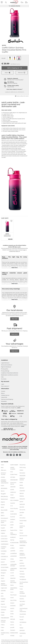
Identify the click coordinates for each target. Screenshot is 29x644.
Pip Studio (22, 473)
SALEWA (22, 507)
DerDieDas (4, 570)
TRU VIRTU (22, 601)
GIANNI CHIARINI (13, 468)
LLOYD (12, 576)
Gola (12, 472)
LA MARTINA (13, 553)
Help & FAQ (4, 397)
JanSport (13, 519)
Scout (21, 530)
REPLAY (22, 493)
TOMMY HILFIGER (22, 593)
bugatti (3, 528)
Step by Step (23, 558)
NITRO (12, 614)
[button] (22, 73)
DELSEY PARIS (5, 567)
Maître (12, 585)
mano (12, 592)
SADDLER (22, 504)
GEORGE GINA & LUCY (5, 634)
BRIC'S (3, 515)
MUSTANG (13, 606)
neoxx (12, 611)
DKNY (3, 578)
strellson (22, 563)
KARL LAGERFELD (13, 534)
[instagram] (18, 455)
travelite (22, 599)
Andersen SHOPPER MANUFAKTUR (5, 481)
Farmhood (4, 607)
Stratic (21, 560)
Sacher (21, 502)
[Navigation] (2, 2)
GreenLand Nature (13, 483)
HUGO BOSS (14, 514)
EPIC (2, 596)
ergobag (3, 599)
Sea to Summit (23, 536)
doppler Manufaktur (4, 584)
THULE (21, 586)
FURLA (3, 625)
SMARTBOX (23, 545)
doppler (3, 581)
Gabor (3, 627)
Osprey (12, 622)
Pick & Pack (23, 465)
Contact (3, 391)
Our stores (4, 379)
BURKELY (3, 531)
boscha (3, 505)
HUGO (12, 511)
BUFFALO (3, 525)
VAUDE (21, 620)
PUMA (21, 483)
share (7, 73)
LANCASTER (13, 556)
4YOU (2, 465)
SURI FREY (22, 566)
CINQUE (3, 554)
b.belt (2, 486)
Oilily (12, 617)
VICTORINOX (23, 622)
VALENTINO (23, 614)
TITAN (21, 589)
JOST (12, 528)
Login (3, 384)
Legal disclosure (5, 363)
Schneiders (22, 518)
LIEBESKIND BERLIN (14, 569)
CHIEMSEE (4, 551)
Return (3, 393)
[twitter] (11, 455)
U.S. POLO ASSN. (22, 605)
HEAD (12, 495)
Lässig (12, 559)
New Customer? (5, 386)
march (12, 597)
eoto (2, 593)
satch (4, 45)
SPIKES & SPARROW (22, 554)
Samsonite (22, 510)
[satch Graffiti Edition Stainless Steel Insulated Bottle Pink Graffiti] (7, 226)
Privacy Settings (5, 371)
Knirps (12, 545)
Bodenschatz (4, 499)
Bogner (3, 502)
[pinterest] (21, 455)
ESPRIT (3, 601)
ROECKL (22, 496)
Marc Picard (13, 595)
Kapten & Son (14, 530)
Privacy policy (5, 369)
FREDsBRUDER (5, 618)
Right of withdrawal (6, 367)
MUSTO (12, 608)
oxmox (12, 625)
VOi (21, 625)
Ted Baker (22, 577)
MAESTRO (13, 578)
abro (2, 467)
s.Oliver (21, 551)
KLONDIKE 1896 (14, 543)
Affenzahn (4, 470)
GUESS (12, 489)
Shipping (18, 64)
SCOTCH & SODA (22, 527)
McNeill (12, 603)
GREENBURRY (14, 480)
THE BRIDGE (23, 579)
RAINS (21, 485)
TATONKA (22, 574)
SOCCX (21, 548)
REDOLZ (22, 488)
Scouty (21, 533)
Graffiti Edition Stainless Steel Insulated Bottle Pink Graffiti (7, 235)
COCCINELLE (4, 556)
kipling (12, 540)
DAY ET (3, 562)
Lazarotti (13, 562)
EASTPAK (3, 591)
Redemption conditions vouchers (10, 375)
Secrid (21, 538)
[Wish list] (22, 2)
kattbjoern (13, 537)
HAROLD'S (13, 492)
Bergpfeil (3, 494)
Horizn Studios (14, 508)
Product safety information (22, 96)
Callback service (5, 395)
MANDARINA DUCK (14, 589)
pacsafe (12, 627)
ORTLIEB (13, 619)
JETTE (12, 522)
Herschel (13, 503)
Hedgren (13, 498)
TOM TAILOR (23, 596)
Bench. (3, 491)
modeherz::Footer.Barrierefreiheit (10, 373)
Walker (21, 628)
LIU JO (12, 573)
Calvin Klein (4, 536)
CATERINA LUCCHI (4, 548)
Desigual (3, 573)
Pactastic (13, 630)
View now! (15, 319)
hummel (13, 517)
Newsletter (4, 401)
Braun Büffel (4, 510)
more (19, 408)
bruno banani (4, 518)
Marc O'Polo (13, 600)
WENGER (22, 630)
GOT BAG (13, 477)
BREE (2, 513)
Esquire (3, 604)
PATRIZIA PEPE (14, 633)
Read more (15, 268)
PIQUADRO (23, 476)
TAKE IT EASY (23, 569)
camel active (4, 539)
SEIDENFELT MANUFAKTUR (23, 542)
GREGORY (13, 487)
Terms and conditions (7, 365)
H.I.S (11, 506)
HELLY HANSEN (14, 500)
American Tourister (3, 474)
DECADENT (4, 565)
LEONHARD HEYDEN (13, 565)
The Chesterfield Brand (24, 583)
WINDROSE (23, 633)
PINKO (21, 470)
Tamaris (22, 571)
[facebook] (8, 455)
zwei (21, 636)
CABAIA (3, 533)
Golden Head (14, 474)
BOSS (2, 507)
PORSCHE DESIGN (22, 479)
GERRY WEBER (14, 465)
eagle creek (4, 588)
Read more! (15, 334)
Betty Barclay (4, 496)
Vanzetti (22, 617)
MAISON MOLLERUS (13, 582)
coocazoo (3, 559)
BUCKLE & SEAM (4, 522)
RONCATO (22, 499)
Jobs (2, 377)
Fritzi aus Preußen (3, 621)
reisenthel (22, 491)
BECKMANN (4, 488)
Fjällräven (3, 610)
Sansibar (22, 512)
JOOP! (12, 525)
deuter (3, 576)
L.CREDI (12, 548)
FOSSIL (3, 612)
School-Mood (23, 521)
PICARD (12, 636)
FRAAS (3, 615)
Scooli (21, 523)
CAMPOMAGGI (5, 544)
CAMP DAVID (4, 541)
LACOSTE (13, 551)
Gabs (2, 630)
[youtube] (14, 455)
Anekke (3, 477)
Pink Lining (23, 467)
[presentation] (6, 2)
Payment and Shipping (7, 399)
